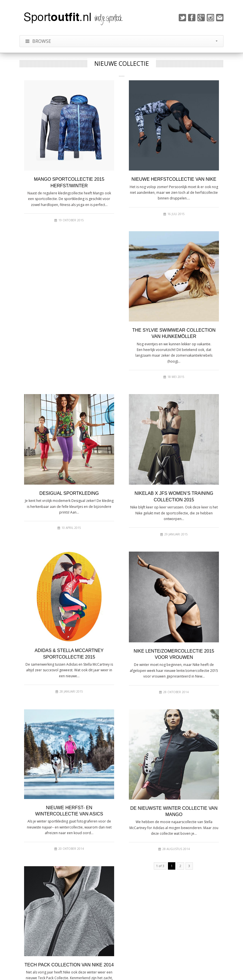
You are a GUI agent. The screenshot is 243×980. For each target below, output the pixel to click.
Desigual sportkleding (69, 493)
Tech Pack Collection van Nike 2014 (69, 965)
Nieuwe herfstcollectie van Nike (174, 179)
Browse (121, 41)
